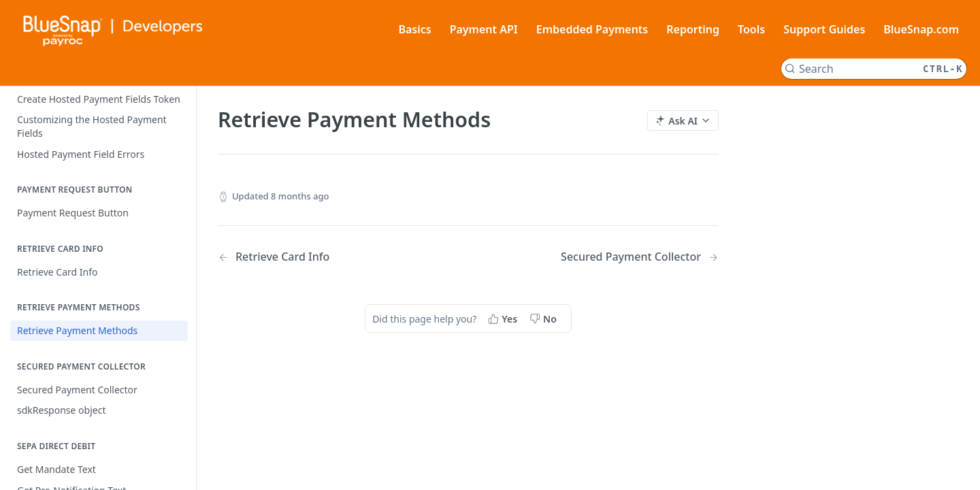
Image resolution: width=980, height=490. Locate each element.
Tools (751, 29)
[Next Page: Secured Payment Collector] (640, 257)
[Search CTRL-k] (874, 69)
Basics (414, 29)
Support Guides (824, 29)
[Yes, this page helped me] (504, 318)
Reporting (693, 29)
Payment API (484, 29)
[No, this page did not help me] (544, 318)
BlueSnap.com (921, 29)
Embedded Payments (592, 29)
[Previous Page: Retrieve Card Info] (325, 257)
